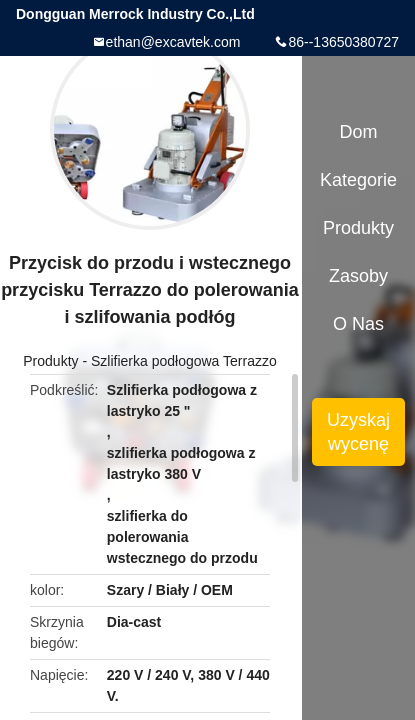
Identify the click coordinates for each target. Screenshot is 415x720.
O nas (358, 324)
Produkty (50, 361)
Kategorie (358, 180)
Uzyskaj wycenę (358, 432)
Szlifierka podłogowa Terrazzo (184, 361)
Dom (359, 132)
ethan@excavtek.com (173, 42)
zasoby (358, 276)
